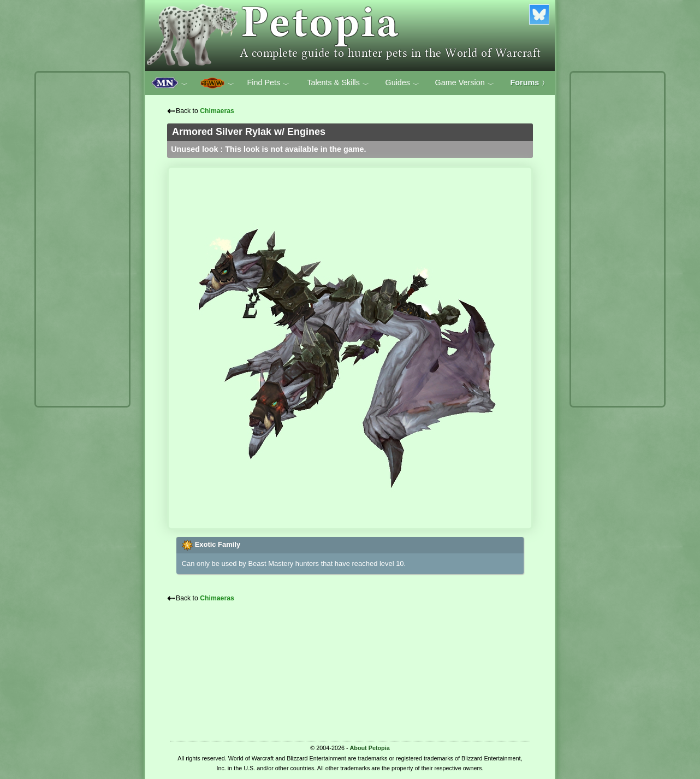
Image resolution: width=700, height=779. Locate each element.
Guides (402, 83)
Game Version (465, 83)
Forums (530, 82)
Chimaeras (217, 111)
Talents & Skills (338, 83)
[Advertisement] (82, 239)
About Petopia (370, 748)
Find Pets (268, 83)
